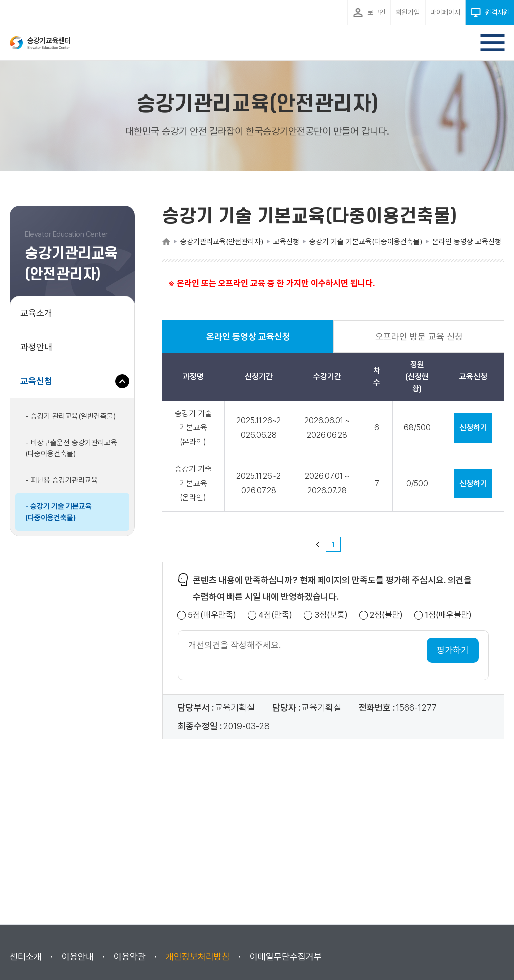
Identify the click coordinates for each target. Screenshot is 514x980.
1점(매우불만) (448, 615)
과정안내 (36, 347)
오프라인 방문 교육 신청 (419, 337)
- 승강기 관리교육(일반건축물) (71, 416)
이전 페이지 (318, 544)
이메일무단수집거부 (286, 957)
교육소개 (36, 313)
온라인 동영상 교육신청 (248, 342)
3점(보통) (331, 615)
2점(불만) (386, 615)
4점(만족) (275, 615)
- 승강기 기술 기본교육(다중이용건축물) (59, 512)
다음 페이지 (349, 544)
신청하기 (473, 428)
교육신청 (40, 386)
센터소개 (26, 957)
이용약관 (130, 957)
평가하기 (453, 650)
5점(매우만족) (212, 615)
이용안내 (78, 957)
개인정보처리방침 (198, 957)
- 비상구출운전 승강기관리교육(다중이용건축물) (71, 449)
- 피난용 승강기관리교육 (62, 480)
